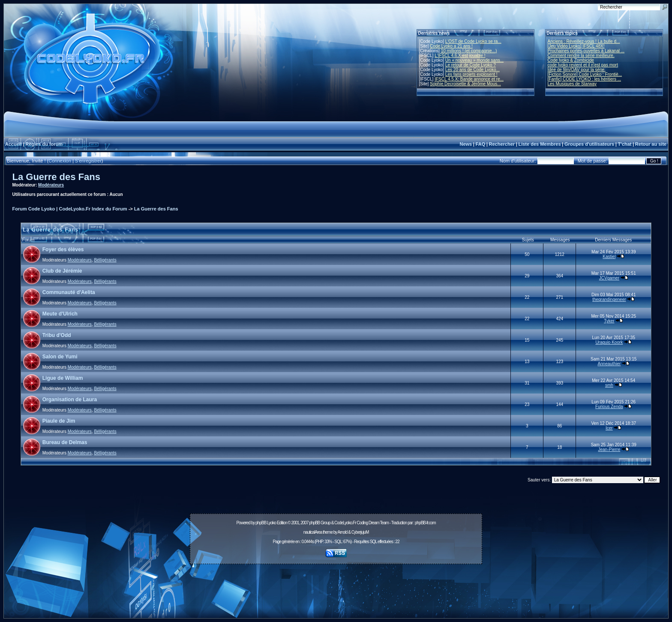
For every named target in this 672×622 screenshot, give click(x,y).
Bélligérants (105, 260)
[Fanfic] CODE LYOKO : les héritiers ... (585, 79)
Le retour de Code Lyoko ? (471, 65)
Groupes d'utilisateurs (589, 144)
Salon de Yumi (60, 357)
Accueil (13, 144)
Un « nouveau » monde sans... (474, 60)
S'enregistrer (88, 161)
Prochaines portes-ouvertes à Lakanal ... (586, 51)
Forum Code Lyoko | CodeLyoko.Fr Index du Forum (70, 209)
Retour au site (651, 144)
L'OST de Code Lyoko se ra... (473, 41)
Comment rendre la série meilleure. (581, 56)
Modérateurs (51, 185)
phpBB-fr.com (425, 523)
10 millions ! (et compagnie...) (469, 51)
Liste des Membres (539, 144)
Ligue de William (63, 378)
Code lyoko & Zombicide (571, 60)
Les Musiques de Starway (572, 84)
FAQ (481, 144)
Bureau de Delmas (65, 442)
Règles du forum (44, 144)
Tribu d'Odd (57, 335)
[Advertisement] (336, 586)
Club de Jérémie (62, 271)
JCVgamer (609, 278)
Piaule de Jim (59, 421)
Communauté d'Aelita (69, 292)
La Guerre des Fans (56, 177)
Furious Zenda (609, 407)
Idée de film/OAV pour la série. (577, 70)
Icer (609, 428)
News (466, 144)
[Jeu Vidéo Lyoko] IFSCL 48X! (576, 46)
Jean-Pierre (609, 449)
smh (609, 385)
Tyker (609, 321)
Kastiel (609, 257)
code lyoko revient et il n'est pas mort (583, 65)
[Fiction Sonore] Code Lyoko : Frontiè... (585, 74)
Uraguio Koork (609, 342)
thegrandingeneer (609, 299)
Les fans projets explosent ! (471, 74)
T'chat (625, 144)
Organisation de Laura (70, 400)
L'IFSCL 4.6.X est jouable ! (460, 56)
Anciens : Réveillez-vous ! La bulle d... (584, 41)
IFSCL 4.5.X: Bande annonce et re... (469, 79)
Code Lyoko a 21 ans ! (451, 46)
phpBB (261, 523)
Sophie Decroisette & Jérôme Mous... (465, 84)
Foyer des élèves (63, 249)
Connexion (60, 161)
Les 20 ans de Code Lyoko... (472, 70)
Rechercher (502, 144)
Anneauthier (609, 364)
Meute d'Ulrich (60, 314)
